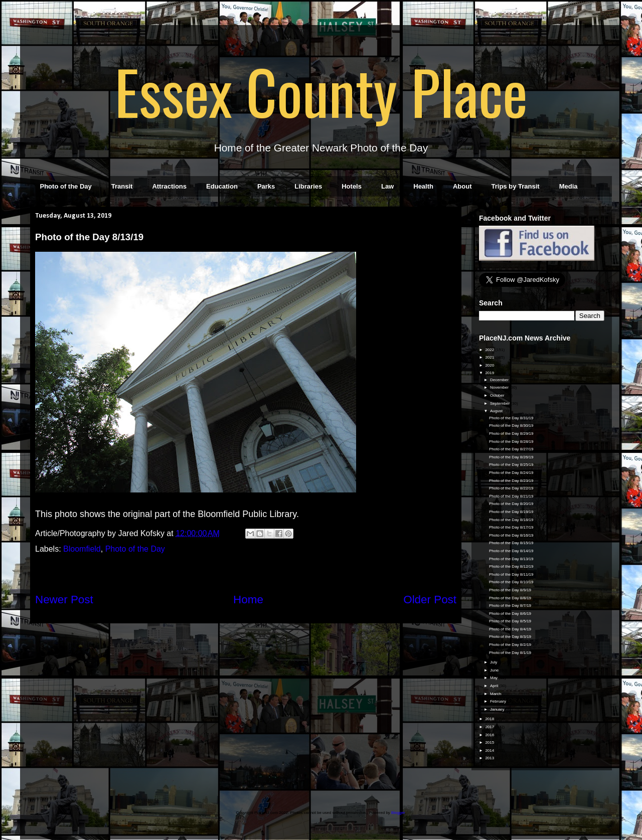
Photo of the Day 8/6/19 (510, 614)
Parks (266, 186)
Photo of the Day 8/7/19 (510, 606)
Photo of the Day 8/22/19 (511, 488)
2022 (490, 350)
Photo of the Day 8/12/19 (511, 566)
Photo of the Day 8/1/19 (510, 653)
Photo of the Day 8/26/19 (511, 457)
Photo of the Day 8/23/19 (511, 481)
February (499, 701)
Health (423, 186)
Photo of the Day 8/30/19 (511, 426)
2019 (490, 373)
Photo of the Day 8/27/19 (511, 449)
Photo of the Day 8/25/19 (511, 465)
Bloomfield (82, 549)
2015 (490, 742)
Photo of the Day (66, 186)
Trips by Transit (516, 186)
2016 (490, 735)
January (498, 709)
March (496, 694)
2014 (490, 750)
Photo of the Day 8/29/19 (511, 434)
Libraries (308, 186)
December (500, 380)
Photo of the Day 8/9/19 (510, 590)
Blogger (398, 813)
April (495, 686)
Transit (122, 186)
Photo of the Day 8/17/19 (511, 527)
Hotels (352, 186)
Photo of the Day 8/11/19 (511, 574)
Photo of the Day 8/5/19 (510, 621)
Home (248, 600)
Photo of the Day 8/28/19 (511, 442)
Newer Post (64, 600)
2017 (490, 727)
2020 (490, 365)
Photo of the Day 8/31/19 (511, 418)
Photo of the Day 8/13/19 (511, 559)
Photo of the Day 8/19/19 (511, 512)
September (500, 403)
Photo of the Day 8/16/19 (511, 535)
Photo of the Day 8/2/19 (510, 645)
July (494, 662)
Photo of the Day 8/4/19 (510, 629)
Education (222, 186)
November (500, 387)
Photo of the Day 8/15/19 (511, 543)
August (497, 411)
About (462, 186)
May (494, 678)
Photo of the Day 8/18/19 (511, 520)
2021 (490, 357)
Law (387, 186)
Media (569, 186)
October (498, 395)
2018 (490, 719)
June (495, 670)
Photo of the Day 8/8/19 (510, 598)
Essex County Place (321, 91)
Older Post (430, 600)
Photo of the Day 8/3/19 (510, 637)
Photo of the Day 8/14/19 (511, 551)
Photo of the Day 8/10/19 (511, 582)
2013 (490, 758)
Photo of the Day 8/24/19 (511, 473)
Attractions (169, 186)
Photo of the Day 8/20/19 (511, 504)
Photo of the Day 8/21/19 (511, 496)
